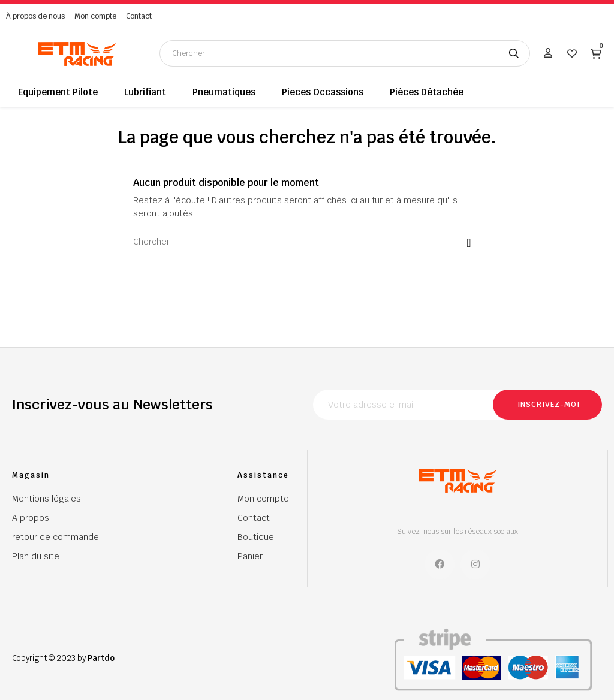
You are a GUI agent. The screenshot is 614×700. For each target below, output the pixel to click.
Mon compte (95, 16)
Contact (139, 16)
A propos (31, 518)
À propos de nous (35, 16)
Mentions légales (46, 499)
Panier (250, 556)
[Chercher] (307, 242)
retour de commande (55, 537)
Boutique (256, 537)
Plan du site (36, 556)
